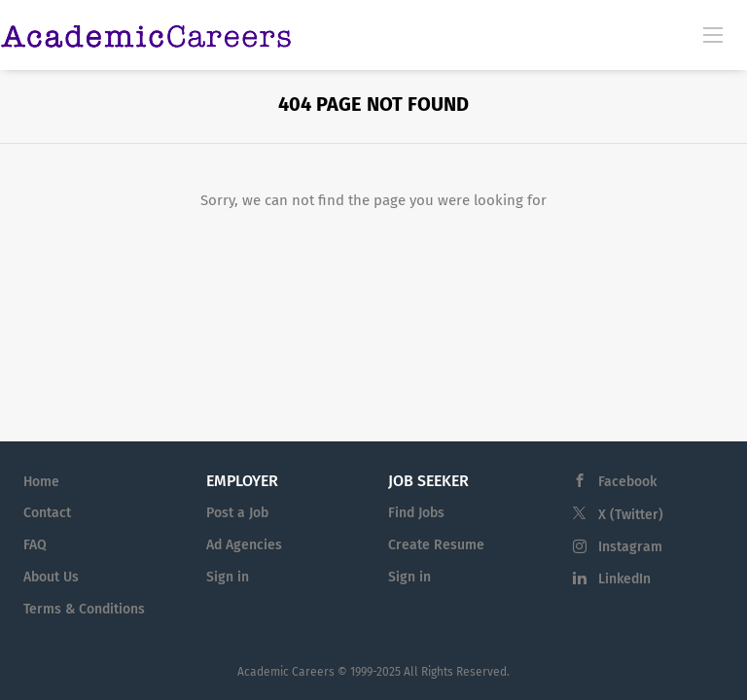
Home (41, 482)
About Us (51, 577)
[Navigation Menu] (713, 34)
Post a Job (237, 513)
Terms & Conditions (84, 609)
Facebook (627, 482)
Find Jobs (416, 513)
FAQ (35, 545)
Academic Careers (286, 672)
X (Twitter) (631, 515)
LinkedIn (624, 579)
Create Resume (436, 545)
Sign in (228, 577)
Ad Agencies (244, 545)
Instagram (630, 547)
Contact (47, 513)
